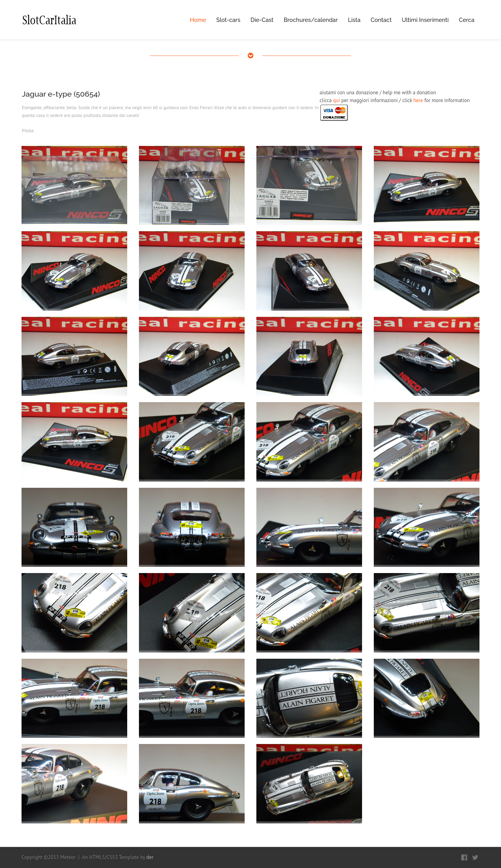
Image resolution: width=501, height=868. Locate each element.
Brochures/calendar (311, 20)
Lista (354, 20)
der (150, 857)
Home (198, 20)
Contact (381, 20)
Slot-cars (228, 20)
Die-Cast (262, 20)
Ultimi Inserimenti (425, 20)
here (418, 100)
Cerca (467, 20)
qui (336, 100)
